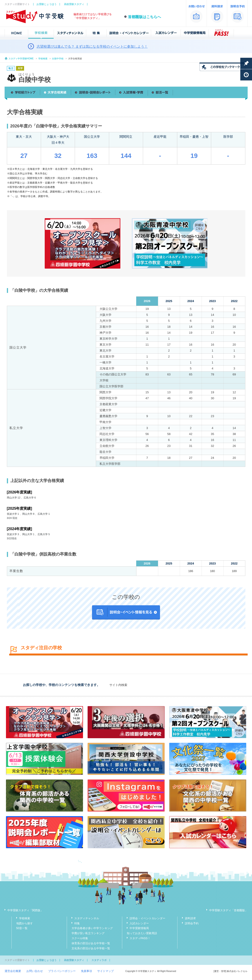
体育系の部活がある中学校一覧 (91, 943)
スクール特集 (80, 938)
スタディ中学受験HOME (21, 59)
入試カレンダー (139, 923)
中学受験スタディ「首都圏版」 (228, 910)
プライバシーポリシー (62, 971)
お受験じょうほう (47, 4)
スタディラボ (99, 960)
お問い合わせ (35, 971)
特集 (77, 923)
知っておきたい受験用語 (142, 933)
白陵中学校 (58, 59)
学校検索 (43, 59)
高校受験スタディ (74, 4)
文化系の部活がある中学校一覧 (91, 948)
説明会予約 (192, 923)
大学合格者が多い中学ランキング (92, 928)
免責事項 (86, 971)
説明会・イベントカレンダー (147, 918)
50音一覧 (22, 928)
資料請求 (190, 918)
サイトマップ (105, 971)
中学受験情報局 (139, 928)
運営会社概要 (13, 971)
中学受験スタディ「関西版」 (25, 910)
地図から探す (25, 923)
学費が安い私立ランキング (88, 933)
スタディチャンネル (87, 918)
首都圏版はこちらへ (144, 17)
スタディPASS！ (140, 938)
